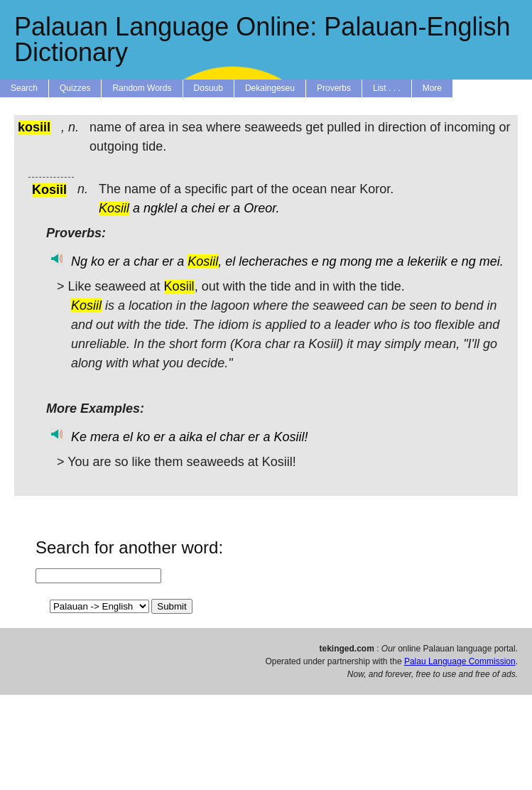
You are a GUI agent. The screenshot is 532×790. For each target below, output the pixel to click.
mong (355, 261)
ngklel (160, 208)
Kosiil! (291, 437)
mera (105, 437)
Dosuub (208, 88)
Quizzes (75, 88)
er (224, 208)
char (146, 261)
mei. (492, 261)
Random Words (142, 88)
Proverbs (334, 88)
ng (329, 261)
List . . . (387, 88)
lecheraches (273, 261)
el (230, 261)
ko (98, 261)
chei (203, 208)
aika (191, 437)
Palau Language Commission (460, 661)
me (385, 261)
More (432, 88)
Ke (79, 437)
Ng (79, 261)
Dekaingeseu (270, 88)
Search (24, 88)
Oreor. (261, 208)
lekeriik (428, 261)
